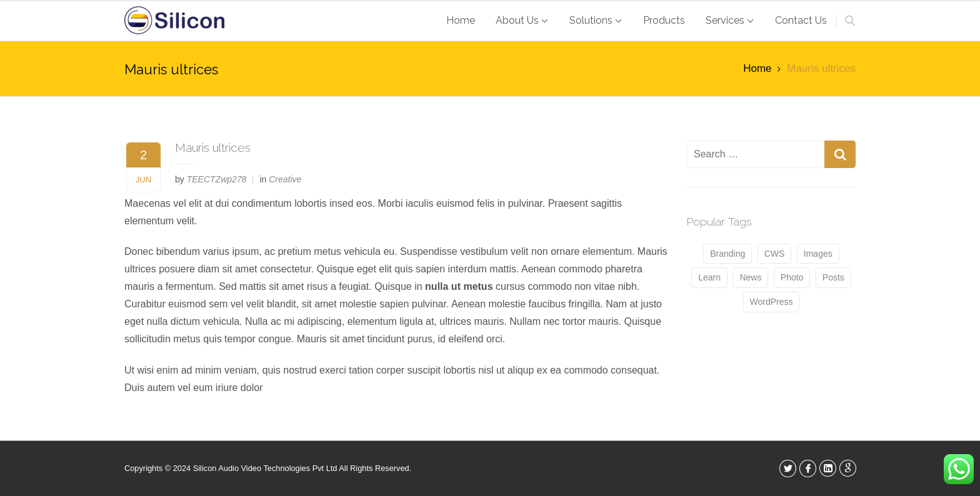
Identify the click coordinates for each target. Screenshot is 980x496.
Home (757, 68)
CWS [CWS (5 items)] (775, 254)
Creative (285, 179)
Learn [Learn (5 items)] (709, 277)
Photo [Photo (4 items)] (792, 277)
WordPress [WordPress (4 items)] (772, 302)
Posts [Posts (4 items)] (833, 277)
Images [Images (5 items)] (818, 254)
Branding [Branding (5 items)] (727, 254)
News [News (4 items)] (750, 277)
